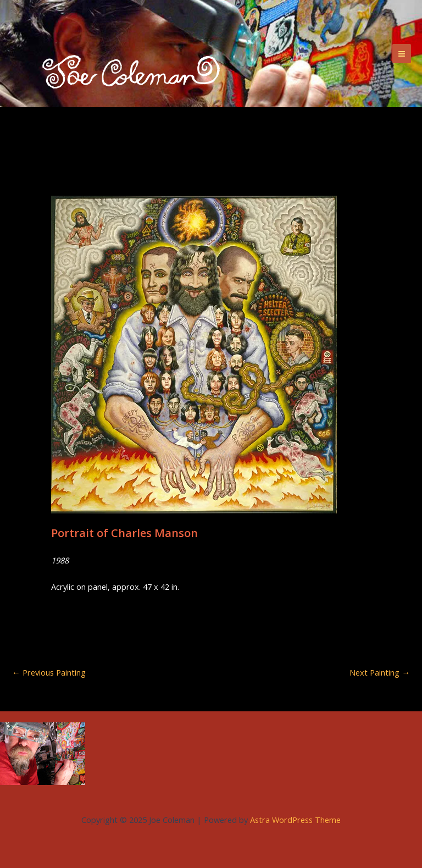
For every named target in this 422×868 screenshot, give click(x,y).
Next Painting (380, 673)
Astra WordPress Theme (295, 820)
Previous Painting (49, 673)
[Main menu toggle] (402, 53)
